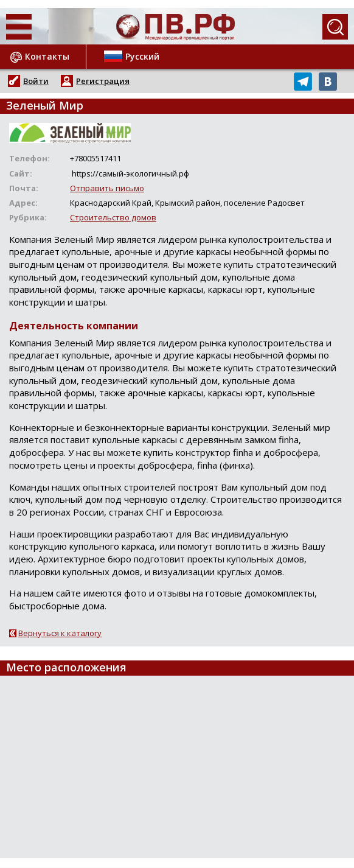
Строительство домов (113, 217)
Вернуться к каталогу (60, 633)
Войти (36, 81)
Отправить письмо (107, 188)
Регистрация (103, 81)
